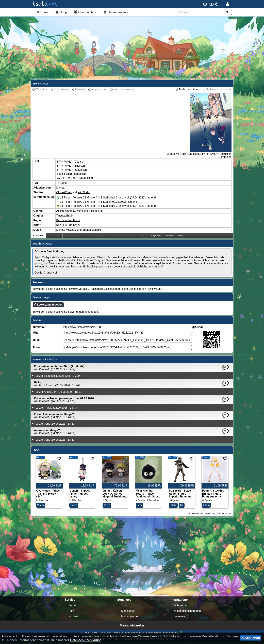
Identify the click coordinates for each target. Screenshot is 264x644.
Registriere (96, 291)
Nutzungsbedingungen (187, 613)
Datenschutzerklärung (86, 640)
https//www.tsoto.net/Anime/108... (83, 329)
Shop (180, 238)
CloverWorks (64, 195)
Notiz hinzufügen (189, 91)
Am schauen (61, 91)
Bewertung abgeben (48, 307)
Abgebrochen (99, 91)
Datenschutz (181, 607)
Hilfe (71, 613)
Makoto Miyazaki (66, 232)
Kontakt (73, 619)
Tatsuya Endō (64, 218)
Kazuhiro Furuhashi (68, 223)
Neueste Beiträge (45, 362)
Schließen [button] (251, 638)
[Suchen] (227, 13)
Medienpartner (130, 619)
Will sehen (41, 91)
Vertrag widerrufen (132, 628)
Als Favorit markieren (218, 91)
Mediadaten (128, 613)
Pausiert (80, 91)
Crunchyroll (122, 200)
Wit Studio (84, 195)
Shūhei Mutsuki (92, 232)
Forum (169, 238)
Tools (124, 607)
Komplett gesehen (124, 91)
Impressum (180, 619)
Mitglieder (156, 238)
